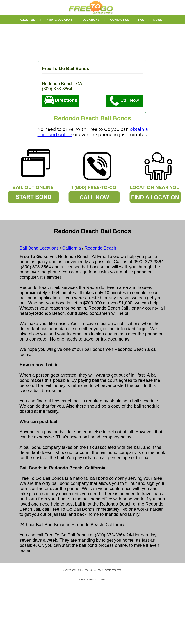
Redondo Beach (100, 248)
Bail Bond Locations (39, 248)
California (71, 248)
